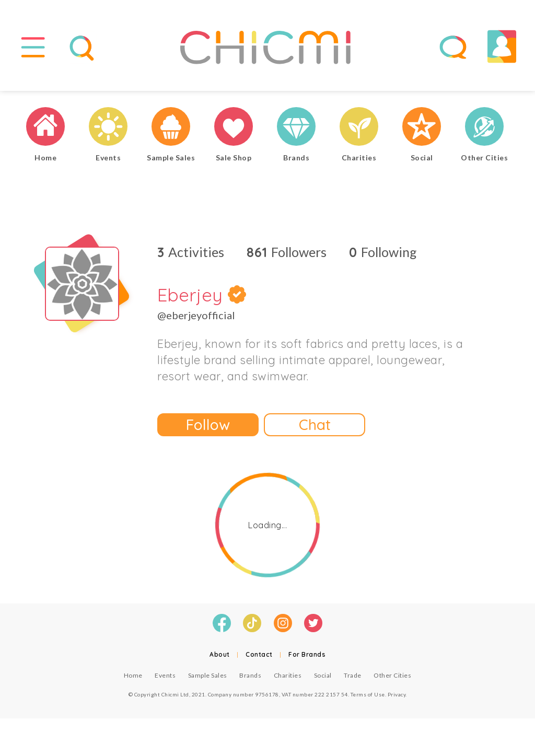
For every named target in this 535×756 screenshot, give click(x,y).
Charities (288, 676)
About (220, 655)
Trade (353, 676)
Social (323, 676)
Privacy (397, 695)
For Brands (307, 655)
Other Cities (392, 676)
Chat (315, 426)
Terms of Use (368, 695)
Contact (259, 655)
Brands (250, 676)
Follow (208, 426)
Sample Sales (208, 676)
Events (165, 676)
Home (133, 676)
